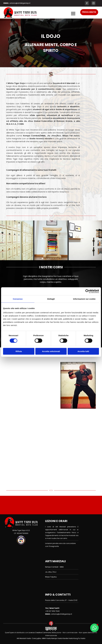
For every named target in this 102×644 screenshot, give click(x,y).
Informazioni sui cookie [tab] (84, 299)
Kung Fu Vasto (79, 638)
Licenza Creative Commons (40, 633)
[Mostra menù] (73, 14)
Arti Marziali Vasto (24, 638)
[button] (17, 240)
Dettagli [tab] (51, 299)
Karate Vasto (68, 638)
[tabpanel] (20, 3)
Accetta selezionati (51, 351)
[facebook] (87, 3)
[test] (89, 12)
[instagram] (93, 3)
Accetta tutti (83, 351)
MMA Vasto (47, 638)
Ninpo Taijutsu (51, 577)
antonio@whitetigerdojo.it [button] (20, 3)
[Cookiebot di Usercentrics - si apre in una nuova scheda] (87, 291)
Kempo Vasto (57, 638)
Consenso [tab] (18, 299)
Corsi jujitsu (37, 638)
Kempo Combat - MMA (54, 567)
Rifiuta (19, 351)
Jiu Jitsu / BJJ (51, 572)
